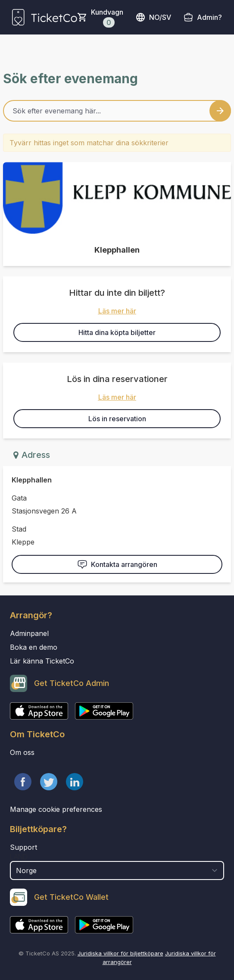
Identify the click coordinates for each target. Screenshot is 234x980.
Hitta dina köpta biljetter (117, 332)
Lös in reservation (117, 419)
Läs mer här (117, 311)
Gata (19, 498)
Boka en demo (34, 647)
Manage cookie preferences (56, 809)
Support (23, 847)
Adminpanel (29, 633)
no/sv (153, 17)
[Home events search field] (117, 111)
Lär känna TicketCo (42, 661)
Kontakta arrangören (117, 564)
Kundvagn (107, 18)
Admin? (209, 17)
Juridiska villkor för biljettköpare (120, 953)
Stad (19, 529)
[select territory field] (117, 870)
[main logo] (45, 17)
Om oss (22, 752)
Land (19, 857)
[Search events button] (220, 111)
